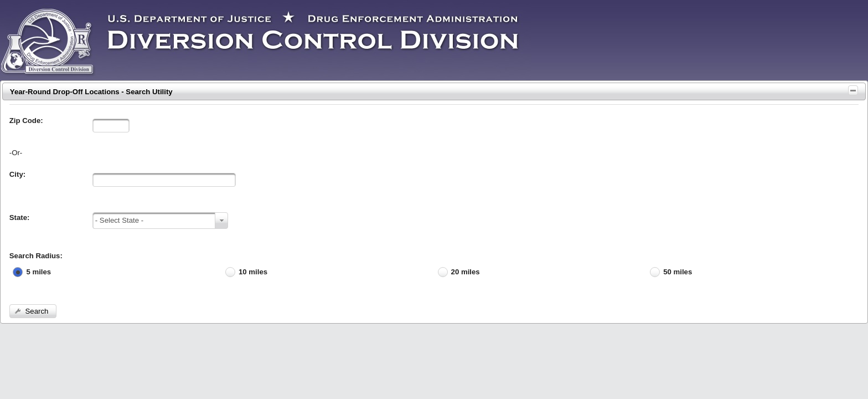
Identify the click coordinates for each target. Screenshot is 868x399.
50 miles (678, 272)
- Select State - (119, 220)
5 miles (38, 272)
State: (20, 218)
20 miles (466, 272)
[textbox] (111, 126)
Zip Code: (26, 121)
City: (17, 174)
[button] (33, 311)
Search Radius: (36, 256)
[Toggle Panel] (853, 90)
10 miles (253, 272)
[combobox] (160, 221)
